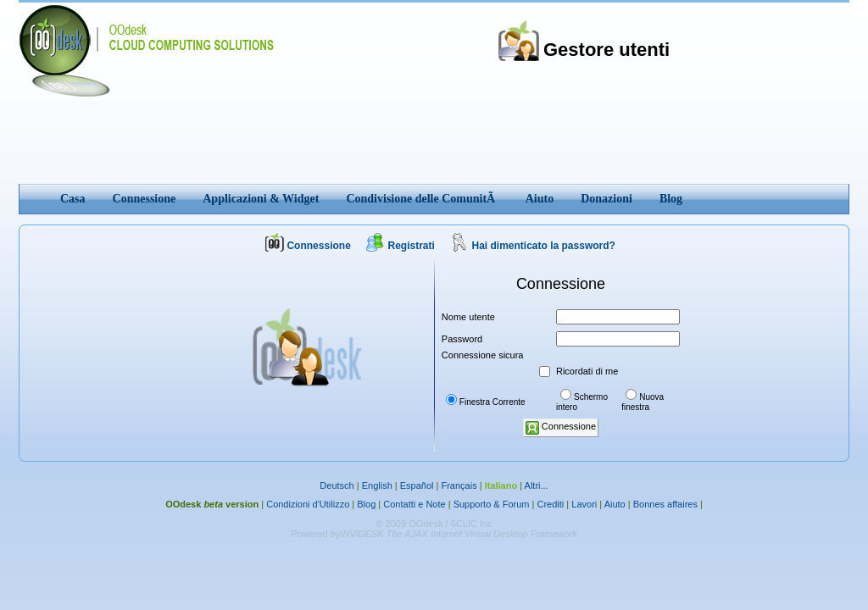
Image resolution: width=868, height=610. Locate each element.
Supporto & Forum (492, 504)
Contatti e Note (414, 504)
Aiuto (615, 504)
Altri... (537, 485)
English (377, 485)
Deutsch (337, 485)
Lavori (584, 504)
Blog (366, 504)
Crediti (551, 504)
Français (459, 485)
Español (417, 485)
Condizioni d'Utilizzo (308, 504)
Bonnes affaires (665, 504)
